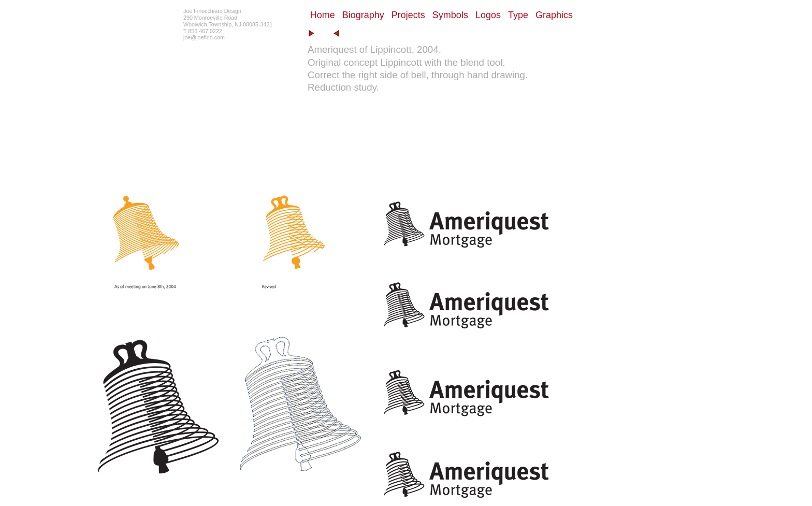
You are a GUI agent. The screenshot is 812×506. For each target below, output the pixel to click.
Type (518, 15)
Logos (488, 15)
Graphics (554, 15)
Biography (363, 15)
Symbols (450, 15)
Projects (408, 15)
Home (323, 15)
